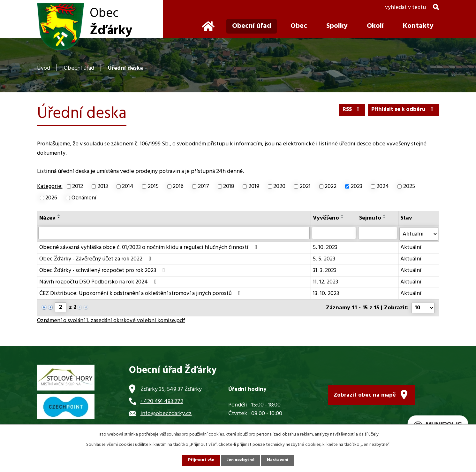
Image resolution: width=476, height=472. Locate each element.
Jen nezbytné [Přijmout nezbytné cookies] (241, 460)
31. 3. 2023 (325, 270)
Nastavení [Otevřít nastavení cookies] (278, 460)
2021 (305, 186)
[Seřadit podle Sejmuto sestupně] (385, 218)
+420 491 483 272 (162, 401)
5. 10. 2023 (325, 247)
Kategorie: (50, 186)
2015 (153, 186)
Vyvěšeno (326, 218)
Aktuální (411, 247)
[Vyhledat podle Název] (174, 233)
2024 (383, 186)
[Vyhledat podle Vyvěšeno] (334, 233)
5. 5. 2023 (324, 259)
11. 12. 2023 (325, 282)
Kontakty (418, 26)
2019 (254, 186)
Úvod (44, 68)
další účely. (369, 434)
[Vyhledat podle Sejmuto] (378, 233)
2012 (78, 186)
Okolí (375, 26)
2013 (103, 186)
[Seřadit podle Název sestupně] (59, 218)
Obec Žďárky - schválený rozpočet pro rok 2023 (103, 270)
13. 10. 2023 (326, 293)
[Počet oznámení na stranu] (423, 307)
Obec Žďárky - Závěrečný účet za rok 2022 (97, 259)
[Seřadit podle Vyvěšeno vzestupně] (343, 215)
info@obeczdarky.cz (166, 413)
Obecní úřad (79, 68)
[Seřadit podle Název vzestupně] (59, 215)
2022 (331, 186)
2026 (51, 198)
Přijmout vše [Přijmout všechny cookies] (201, 460)
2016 (178, 186)
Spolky (337, 26)
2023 (357, 186)
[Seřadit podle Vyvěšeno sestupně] (343, 218)
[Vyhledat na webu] (412, 8)
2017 (204, 186)
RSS (351, 110)
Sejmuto (370, 218)
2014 (128, 186)
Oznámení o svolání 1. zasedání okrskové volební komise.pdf (111, 320)
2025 (409, 186)
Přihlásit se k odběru (403, 110)
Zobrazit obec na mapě (365, 395)
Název (47, 218)
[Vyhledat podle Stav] (419, 234)
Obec (299, 26)
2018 (229, 186)
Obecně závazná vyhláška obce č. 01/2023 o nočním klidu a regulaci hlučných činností (150, 247)
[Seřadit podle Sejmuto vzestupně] (385, 215)
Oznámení (84, 198)
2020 (279, 186)
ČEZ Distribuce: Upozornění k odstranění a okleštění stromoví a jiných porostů (141, 293)
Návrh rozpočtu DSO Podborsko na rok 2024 (99, 282)
